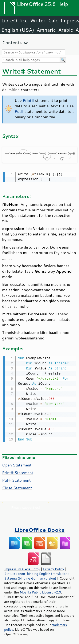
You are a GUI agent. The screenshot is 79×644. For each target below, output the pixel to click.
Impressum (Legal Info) (22, 568)
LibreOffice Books (40, 529)
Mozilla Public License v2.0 (40, 591)
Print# (28, 100)
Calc (53, 21)
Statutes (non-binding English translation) (36, 573)
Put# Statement (16, 479)
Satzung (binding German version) (30, 577)
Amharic (46, 30)
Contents (12, 43)
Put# (19, 111)
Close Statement (17, 487)
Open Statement (17, 464)
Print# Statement (18, 472)
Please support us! (26, 507)
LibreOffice (14, 21)
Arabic (66, 30)
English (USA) (18, 30)
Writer (38, 21)
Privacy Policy (54, 568)
